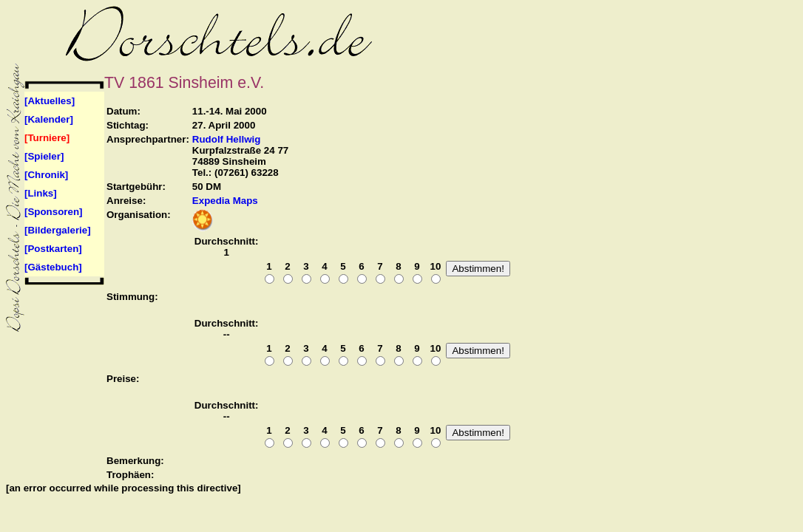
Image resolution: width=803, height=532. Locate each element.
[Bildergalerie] (58, 230)
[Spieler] (44, 156)
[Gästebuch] (53, 267)
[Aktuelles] (50, 101)
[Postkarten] (53, 249)
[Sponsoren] (54, 212)
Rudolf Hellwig (227, 139)
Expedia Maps (225, 201)
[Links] (41, 193)
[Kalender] (49, 119)
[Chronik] (46, 175)
